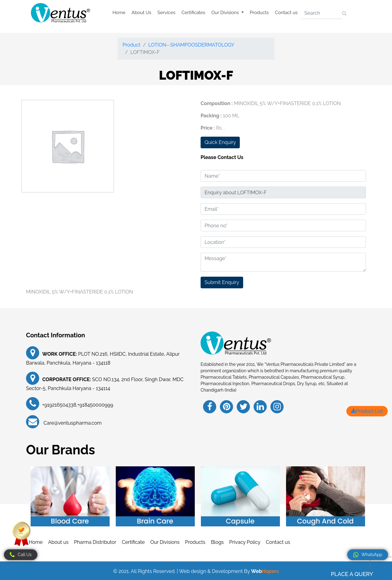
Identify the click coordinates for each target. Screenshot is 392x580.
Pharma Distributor (95, 542)
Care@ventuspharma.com (72, 423)
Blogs (217, 542)
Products (259, 13)
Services (166, 13)
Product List (367, 411)
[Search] (321, 13)
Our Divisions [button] (226, 13)
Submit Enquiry (222, 282)
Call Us (21, 555)
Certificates (194, 13)
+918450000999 (95, 405)
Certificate (133, 542)
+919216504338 (59, 405)
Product (131, 45)
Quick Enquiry (220, 142)
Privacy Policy (245, 542)
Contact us (286, 13)
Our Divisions (165, 542)
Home (119, 13)
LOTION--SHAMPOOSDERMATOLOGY (191, 45)
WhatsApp (368, 555)
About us (58, 542)
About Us (141, 13)
